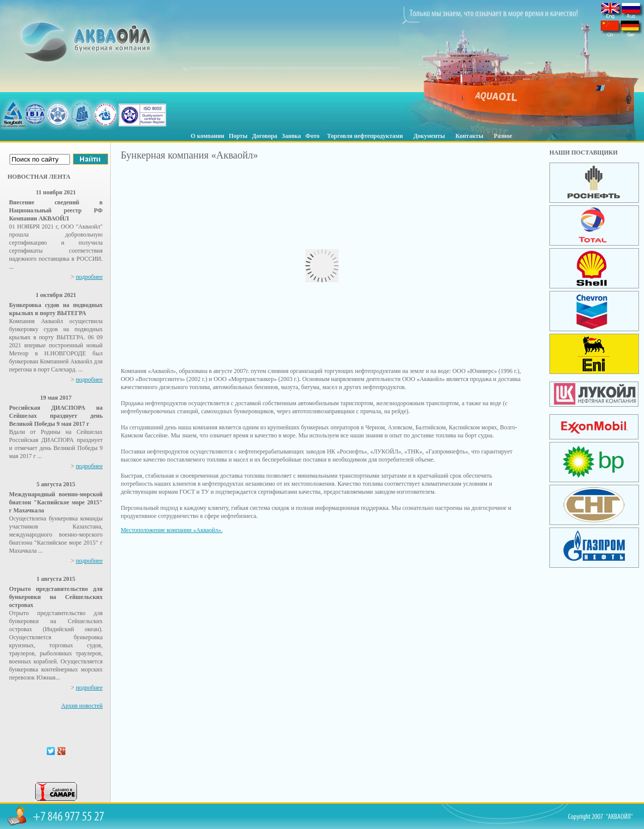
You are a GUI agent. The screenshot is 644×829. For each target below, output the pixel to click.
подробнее (89, 277)
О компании (208, 136)
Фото (312, 136)
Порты (238, 136)
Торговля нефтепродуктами (365, 136)
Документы (429, 136)
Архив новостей (82, 706)
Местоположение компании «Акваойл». (172, 530)
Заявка (291, 136)
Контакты (469, 136)
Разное (503, 136)
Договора (265, 136)
